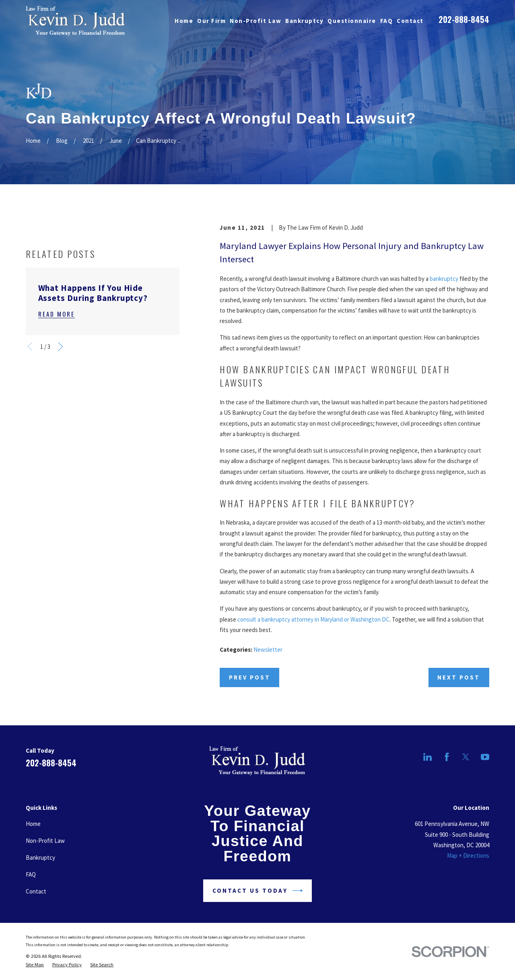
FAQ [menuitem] (387, 21)
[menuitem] (35, 965)
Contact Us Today (258, 891)
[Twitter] (466, 757)
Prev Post (250, 677)
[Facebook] (447, 757)
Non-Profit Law (45, 841)
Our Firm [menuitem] (211, 21)
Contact (36, 891)
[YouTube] (485, 757)
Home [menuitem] (184, 21)
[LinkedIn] (427, 757)
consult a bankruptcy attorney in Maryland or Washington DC (313, 619)
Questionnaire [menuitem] (352, 21)
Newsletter (268, 650)
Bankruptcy (40, 857)
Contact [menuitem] (410, 21)
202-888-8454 (464, 19)
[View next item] (61, 449)
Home (33, 824)
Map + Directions (468, 855)
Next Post (459, 677)
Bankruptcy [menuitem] (304, 21)
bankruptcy (444, 279)
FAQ (31, 874)
